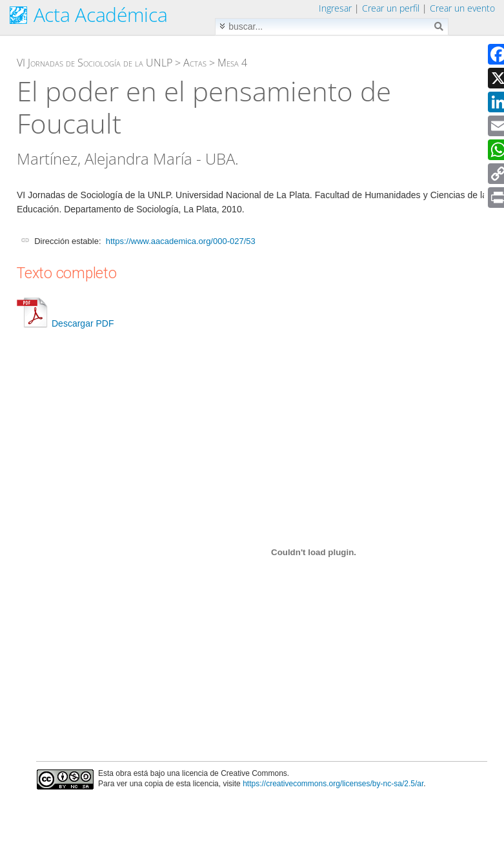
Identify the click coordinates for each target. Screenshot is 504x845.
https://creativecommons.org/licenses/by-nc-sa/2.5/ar (333, 784)
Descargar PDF (65, 323)
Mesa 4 (232, 63)
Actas (195, 63)
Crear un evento (462, 8)
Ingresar (335, 8)
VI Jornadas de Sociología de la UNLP (95, 63)
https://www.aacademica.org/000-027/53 (181, 241)
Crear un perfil (391, 8)
